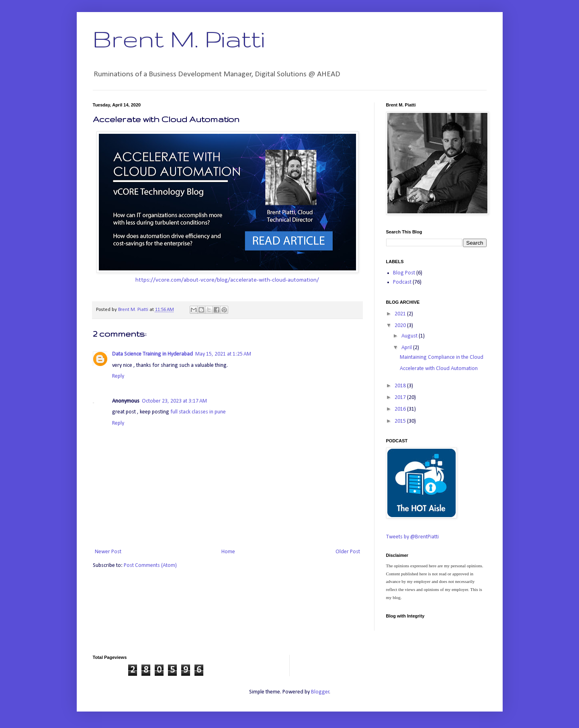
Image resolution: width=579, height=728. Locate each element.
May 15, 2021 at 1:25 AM (223, 354)
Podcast (402, 282)
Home (228, 552)
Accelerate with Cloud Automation (439, 369)
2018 (401, 386)
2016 (401, 409)
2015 (401, 421)
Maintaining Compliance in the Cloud (442, 357)
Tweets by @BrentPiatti (412, 537)
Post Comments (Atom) (150, 565)
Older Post (348, 552)
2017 (401, 398)
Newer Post (108, 552)
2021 (401, 314)
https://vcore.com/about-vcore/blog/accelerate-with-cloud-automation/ (227, 280)
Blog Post (404, 273)
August (410, 336)
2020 (401, 326)
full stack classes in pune (198, 412)
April (407, 348)
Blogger (320, 692)
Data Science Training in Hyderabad (152, 354)
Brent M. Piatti (179, 39)
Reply (118, 376)
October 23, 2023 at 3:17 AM (174, 401)
